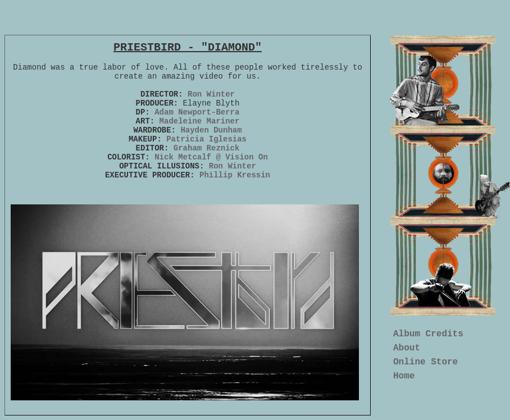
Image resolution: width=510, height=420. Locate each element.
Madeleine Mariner (200, 121)
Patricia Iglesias (206, 139)
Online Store (425, 362)
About (407, 348)
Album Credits (428, 334)
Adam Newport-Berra (197, 112)
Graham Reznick (207, 148)
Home (404, 376)
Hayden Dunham (209, 130)
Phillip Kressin (235, 175)
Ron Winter (211, 94)
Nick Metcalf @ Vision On (211, 157)
